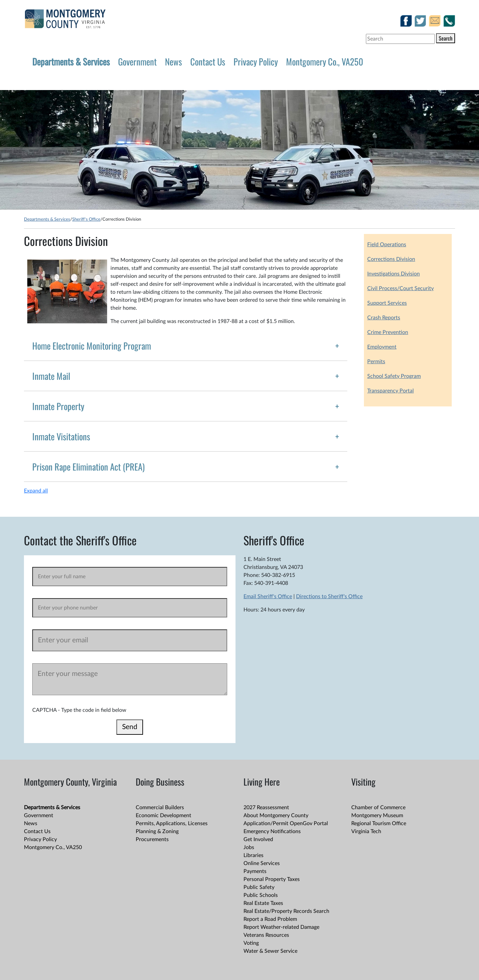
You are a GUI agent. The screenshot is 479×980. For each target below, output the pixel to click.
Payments (255, 871)
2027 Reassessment (266, 808)
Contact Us (208, 61)
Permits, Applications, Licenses (172, 823)
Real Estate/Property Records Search (286, 911)
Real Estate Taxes (263, 903)
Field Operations (387, 245)
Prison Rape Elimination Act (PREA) (88, 467)
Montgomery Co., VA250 (325, 61)
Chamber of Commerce (378, 808)
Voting (251, 943)
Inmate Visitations (61, 436)
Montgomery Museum (377, 816)
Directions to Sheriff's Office (329, 597)
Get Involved (258, 839)
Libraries (253, 855)
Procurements (152, 839)
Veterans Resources (266, 935)
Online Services (262, 863)
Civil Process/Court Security (400, 288)
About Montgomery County (276, 816)
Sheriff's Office (86, 219)
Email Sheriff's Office (268, 597)
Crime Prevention (388, 332)
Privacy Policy (256, 61)
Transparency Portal (391, 391)
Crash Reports (384, 318)
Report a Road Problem (270, 919)
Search (446, 38)
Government (137, 61)
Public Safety (259, 887)
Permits (376, 362)
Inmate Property (58, 406)
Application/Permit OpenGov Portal (286, 823)
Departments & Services (71, 61)
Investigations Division (394, 274)
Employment (382, 347)
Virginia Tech (366, 831)
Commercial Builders (160, 808)
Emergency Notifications (272, 831)
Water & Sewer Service (270, 951)
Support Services (387, 303)
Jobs (249, 847)
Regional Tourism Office (379, 823)
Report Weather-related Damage (281, 927)
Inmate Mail (51, 376)
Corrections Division (391, 259)
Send (130, 727)
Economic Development (163, 816)
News (173, 61)
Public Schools (261, 895)
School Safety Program (394, 376)
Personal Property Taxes (272, 879)
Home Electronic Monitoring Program (92, 346)
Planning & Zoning (157, 831)
